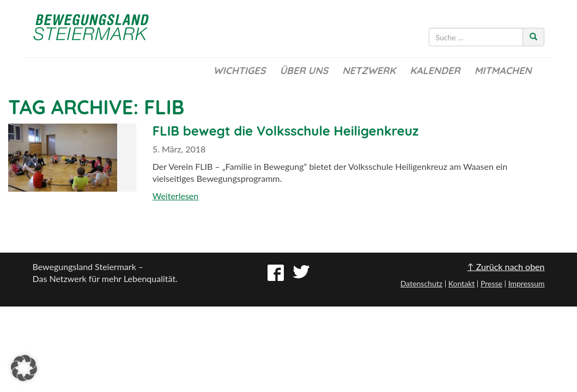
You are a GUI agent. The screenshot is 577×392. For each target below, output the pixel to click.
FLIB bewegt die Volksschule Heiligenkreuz (286, 131)
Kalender (435, 71)
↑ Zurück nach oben (506, 267)
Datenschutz (421, 283)
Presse (491, 283)
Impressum (527, 283)
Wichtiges (239, 71)
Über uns (304, 71)
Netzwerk (369, 71)
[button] (24, 368)
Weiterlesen (175, 196)
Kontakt (462, 283)
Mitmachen (503, 71)
